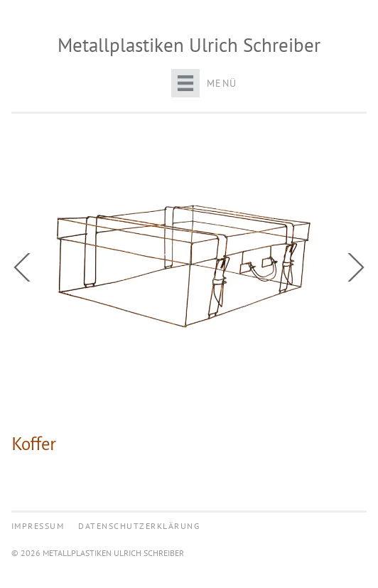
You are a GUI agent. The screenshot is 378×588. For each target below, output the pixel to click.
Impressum (38, 526)
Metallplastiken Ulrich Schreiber (189, 45)
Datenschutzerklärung (139, 526)
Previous (26, 267)
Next (352, 267)
